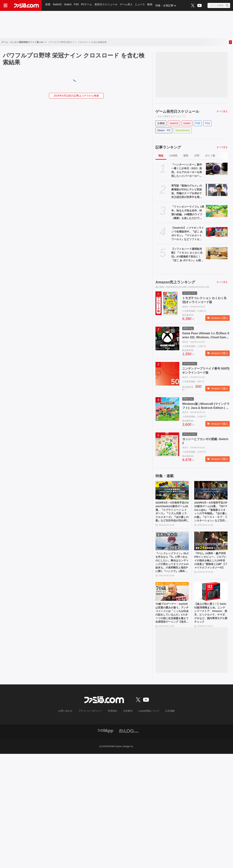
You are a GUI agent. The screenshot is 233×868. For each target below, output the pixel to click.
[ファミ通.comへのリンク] (26, 5)
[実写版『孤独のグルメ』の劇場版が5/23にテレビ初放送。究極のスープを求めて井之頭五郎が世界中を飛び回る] (217, 190)
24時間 (173, 156)
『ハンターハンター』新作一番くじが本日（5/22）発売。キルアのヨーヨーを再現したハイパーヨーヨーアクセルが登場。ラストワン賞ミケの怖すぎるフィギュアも (187, 171)
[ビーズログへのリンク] (129, 740)
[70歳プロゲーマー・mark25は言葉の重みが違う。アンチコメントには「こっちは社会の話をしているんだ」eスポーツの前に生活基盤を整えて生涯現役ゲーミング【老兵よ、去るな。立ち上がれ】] (172, 598)
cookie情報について (147, 720)
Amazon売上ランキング (175, 282)
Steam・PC (164, 130)
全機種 (161, 123)
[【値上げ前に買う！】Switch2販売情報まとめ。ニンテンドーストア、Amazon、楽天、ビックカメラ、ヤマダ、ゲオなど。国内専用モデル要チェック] (211, 598)
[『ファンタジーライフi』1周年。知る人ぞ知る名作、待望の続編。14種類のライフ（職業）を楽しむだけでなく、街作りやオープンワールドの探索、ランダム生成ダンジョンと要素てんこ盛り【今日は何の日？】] (217, 211)
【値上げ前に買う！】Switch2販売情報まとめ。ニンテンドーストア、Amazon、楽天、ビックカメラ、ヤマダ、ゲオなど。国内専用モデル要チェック (211, 621)
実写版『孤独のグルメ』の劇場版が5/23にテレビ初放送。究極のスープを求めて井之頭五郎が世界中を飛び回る (187, 192)
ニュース (142, 5)
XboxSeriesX (183, 130)
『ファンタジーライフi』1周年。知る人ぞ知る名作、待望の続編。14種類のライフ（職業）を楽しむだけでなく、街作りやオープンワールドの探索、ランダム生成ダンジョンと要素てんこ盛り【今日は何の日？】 (188, 213)
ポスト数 (210, 156)
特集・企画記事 (167, 5)
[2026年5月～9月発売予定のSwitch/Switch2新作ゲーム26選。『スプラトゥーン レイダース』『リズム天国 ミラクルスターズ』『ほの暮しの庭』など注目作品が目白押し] (172, 490)
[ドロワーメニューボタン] (5, 5)
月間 (197, 156)
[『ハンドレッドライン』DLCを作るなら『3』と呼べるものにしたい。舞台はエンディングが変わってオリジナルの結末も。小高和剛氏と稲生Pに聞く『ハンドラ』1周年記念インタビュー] (172, 544)
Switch (68, 5)
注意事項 (127, 720)
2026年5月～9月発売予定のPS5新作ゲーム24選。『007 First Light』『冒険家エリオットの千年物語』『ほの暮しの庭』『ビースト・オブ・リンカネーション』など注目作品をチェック (211, 513)
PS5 (77, 5)
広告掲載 (167, 720)
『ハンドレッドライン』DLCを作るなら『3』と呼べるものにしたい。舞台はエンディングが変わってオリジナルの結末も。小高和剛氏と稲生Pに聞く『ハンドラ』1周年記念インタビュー (171, 567)
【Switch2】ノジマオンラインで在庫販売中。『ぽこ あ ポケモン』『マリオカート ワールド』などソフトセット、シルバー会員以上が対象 (188, 234)
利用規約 (113, 720)
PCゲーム (88, 5)
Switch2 (58, 5)
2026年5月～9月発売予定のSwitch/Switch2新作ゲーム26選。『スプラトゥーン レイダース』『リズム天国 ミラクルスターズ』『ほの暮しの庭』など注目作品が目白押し (172, 513)
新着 (48, 5)
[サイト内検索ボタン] (219, 5)
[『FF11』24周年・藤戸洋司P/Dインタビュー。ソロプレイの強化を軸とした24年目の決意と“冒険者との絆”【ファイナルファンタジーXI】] (211, 544)
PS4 (207, 123)
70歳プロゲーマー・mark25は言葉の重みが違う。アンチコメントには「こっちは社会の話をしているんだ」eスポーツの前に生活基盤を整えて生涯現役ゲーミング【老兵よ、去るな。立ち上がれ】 (171, 621)
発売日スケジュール (107, 5)
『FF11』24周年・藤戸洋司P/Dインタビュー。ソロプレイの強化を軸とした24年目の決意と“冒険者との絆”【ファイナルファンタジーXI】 (210, 567)
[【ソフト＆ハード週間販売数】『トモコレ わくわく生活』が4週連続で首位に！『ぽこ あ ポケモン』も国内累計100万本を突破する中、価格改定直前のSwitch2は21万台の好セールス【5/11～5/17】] (217, 253)
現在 (161, 156)
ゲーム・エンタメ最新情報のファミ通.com (23, 42)
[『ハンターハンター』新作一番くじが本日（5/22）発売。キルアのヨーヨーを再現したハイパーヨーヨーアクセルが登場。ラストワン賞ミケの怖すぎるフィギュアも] (217, 169)
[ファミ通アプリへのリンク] (105, 740)
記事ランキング (168, 147)
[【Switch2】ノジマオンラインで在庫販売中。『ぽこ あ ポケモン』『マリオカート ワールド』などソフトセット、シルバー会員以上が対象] (217, 232)
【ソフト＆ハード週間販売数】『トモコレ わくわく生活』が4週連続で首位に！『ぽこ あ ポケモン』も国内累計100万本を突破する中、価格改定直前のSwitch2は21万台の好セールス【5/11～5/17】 (188, 255)
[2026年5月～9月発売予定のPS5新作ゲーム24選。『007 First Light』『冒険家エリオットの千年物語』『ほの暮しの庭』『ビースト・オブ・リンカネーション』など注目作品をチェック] (211, 490)
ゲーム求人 (128, 5)
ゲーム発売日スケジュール (177, 111)
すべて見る (222, 111)
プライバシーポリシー (92, 720)
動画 (152, 5)
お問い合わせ (68, 720)
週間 (186, 156)
